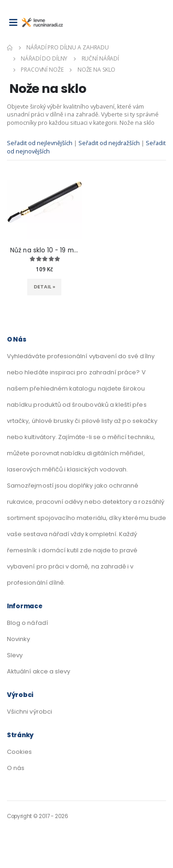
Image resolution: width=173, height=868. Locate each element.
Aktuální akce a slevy (39, 671)
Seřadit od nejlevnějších (40, 143)
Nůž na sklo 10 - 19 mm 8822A (44, 251)
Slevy (15, 655)
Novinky (18, 639)
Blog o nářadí (27, 623)
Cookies (19, 752)
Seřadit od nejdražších (110, 143)
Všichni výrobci (30, 712)
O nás (16, 768)
